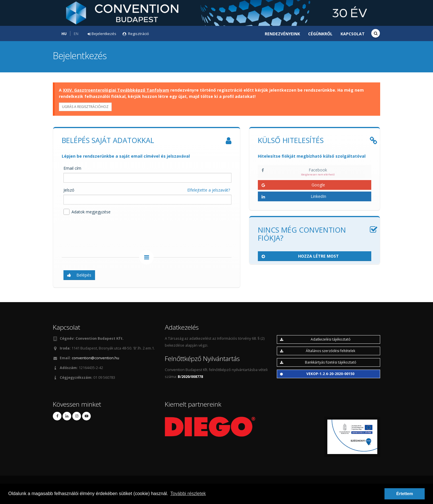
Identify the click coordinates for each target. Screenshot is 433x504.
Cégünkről (320, 34)
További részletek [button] (188, 494)
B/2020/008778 (190, 377)
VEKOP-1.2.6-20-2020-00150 (317, 374)
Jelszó (69, 190)
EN (76, 34)
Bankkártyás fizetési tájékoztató (318, 362)
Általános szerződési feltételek (318, 351)
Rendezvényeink (282, 34)
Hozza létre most (300, 256)
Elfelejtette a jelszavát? (209, 190)
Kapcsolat (353, 34)
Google (293, 185)
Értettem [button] (405, 494)
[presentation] (105, 233)
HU (64, 34)
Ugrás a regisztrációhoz (85, 107)
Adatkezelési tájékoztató (315, 339)
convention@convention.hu (95, 358)
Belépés (79, 275)
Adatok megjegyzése (87, 212)
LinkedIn (294, 196)
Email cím (72, 168)
